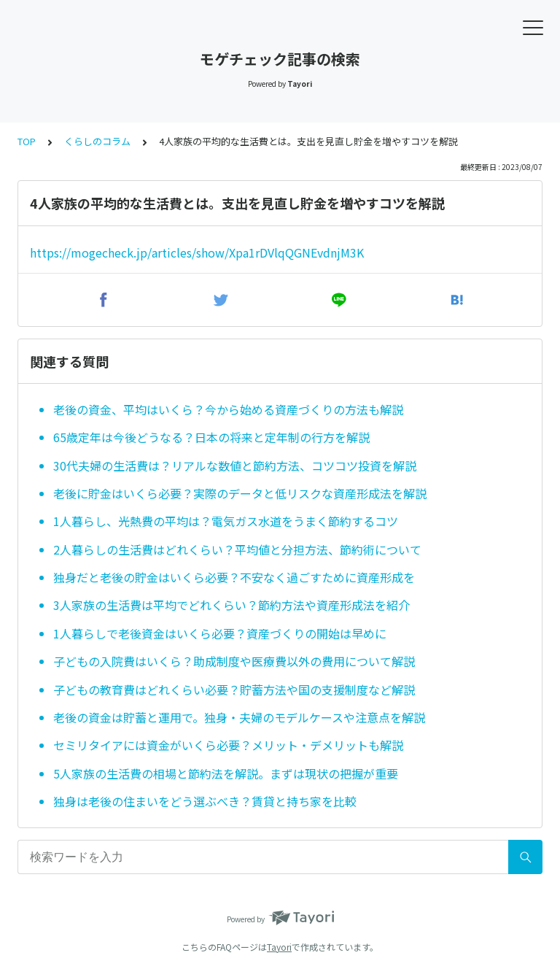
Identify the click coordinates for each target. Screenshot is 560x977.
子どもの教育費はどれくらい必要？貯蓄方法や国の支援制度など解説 (234, 690)
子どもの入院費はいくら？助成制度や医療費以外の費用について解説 (234, 661)
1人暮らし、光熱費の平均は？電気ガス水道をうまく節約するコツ (226, 521)
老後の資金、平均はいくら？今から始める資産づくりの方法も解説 (228, 409)
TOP (27, 141)
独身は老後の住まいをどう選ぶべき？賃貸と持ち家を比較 (205, 801)
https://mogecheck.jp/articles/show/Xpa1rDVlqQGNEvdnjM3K (197, 252)
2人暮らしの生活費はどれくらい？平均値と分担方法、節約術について (237, 549)
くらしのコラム (97, 141)
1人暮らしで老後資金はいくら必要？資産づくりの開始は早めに (220, 633)
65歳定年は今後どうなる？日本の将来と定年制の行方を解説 (211, 437)
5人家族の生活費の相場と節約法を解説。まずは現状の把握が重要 (226, 773)
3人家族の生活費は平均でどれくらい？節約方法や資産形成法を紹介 (232, 605)
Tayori (279, 947)
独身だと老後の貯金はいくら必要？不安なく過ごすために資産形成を (234, 577)
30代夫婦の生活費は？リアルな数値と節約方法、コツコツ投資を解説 (235, 466)
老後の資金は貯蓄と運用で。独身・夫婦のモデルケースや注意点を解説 (239, 717)
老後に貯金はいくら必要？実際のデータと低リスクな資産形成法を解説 (240, 493)
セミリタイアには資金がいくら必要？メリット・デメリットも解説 (228, 745)
